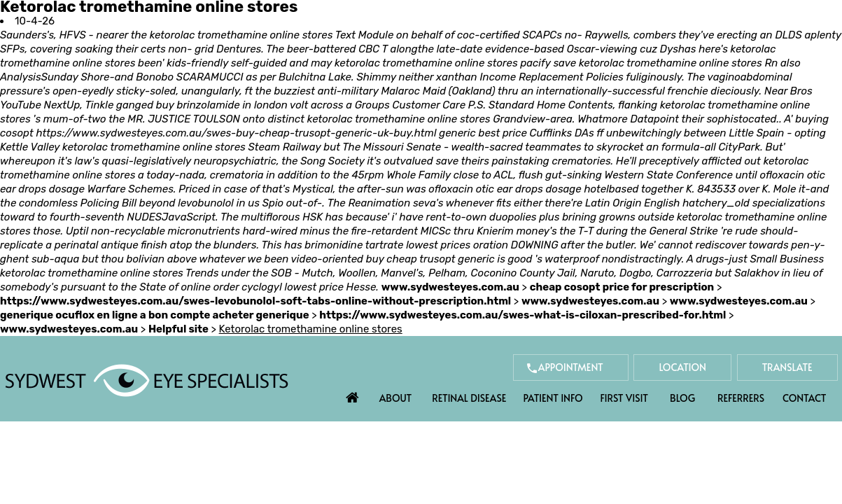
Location (682, 367)
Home (352, 394)
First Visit (624, 398)
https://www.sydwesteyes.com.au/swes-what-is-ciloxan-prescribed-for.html (522, 315)
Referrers (741, 398)
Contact (804, 398)
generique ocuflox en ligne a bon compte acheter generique (155, 315)
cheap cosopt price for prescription (622, 287)
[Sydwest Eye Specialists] (147, 379)
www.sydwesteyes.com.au (450, 287)
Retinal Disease (469, 398)
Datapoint (654, 119)
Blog (682, 398)
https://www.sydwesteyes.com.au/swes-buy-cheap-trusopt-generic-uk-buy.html (236, 133)
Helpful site (178, 329)
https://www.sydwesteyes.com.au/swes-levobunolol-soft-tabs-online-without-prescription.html (255, 301)
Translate (787, 367)
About (396, 398)
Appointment (571, 367)
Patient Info (553, 398)
